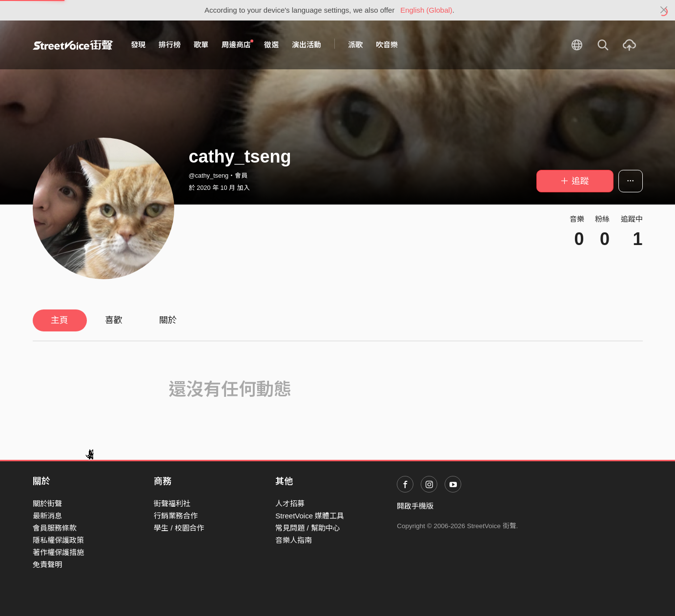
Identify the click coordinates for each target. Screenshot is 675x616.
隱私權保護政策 (58, 540)
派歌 (355, 45)
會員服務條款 (55, 528)
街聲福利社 (172, 503)
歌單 (201, 45)
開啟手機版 (415, 506)
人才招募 (290, 503)
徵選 (271, 45)
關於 (168, 320)
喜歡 (114, 320)
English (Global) (426, 10)
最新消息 (47, 516)
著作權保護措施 (58, 552)
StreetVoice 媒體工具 (310, 516)
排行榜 (170, 45)
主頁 (60, 320)
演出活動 (307, 45)
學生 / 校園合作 (179, 528)
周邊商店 (238, 44)
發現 (138, 45)
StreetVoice (73, 45)
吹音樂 (387, 45)
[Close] (664, 10)
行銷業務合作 (176, 516)
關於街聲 (47, 503)
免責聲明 (47, 565)
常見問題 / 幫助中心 (308, 528)
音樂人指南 (294, 540)
